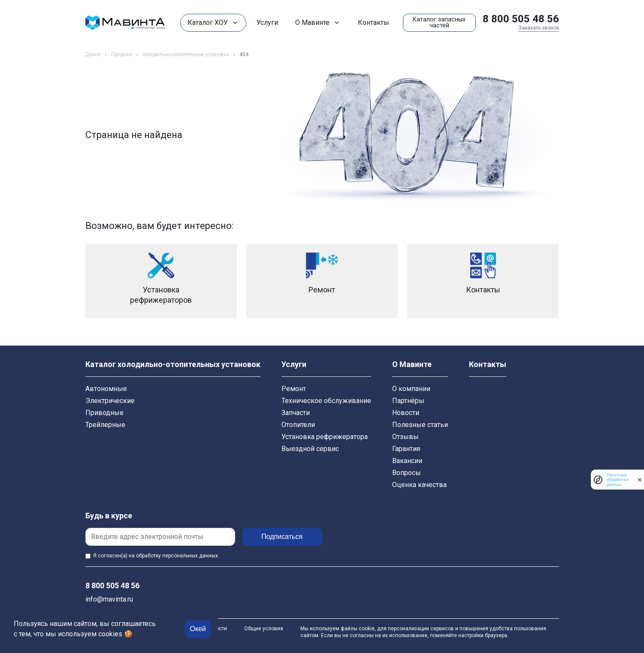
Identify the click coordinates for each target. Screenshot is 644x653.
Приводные (104, 413)
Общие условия (264, 629)
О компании (411, 389)
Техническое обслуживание (326, 401)
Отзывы (405, 437)
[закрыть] (640, 480)
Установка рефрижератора (325, 437)
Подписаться (284, 537)
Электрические (110, 401)
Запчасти (296, 413)
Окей (198, 629)
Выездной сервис (310, 449)
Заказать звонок (539, 28)
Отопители (298, 425)
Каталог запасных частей (439, 23)
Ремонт (294, 389)
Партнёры (408, 401)
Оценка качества (419, 485)
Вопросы (407, 473)
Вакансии (407, 461)
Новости (406, 413)
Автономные (106, 389)
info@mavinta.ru (109, 599)
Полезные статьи (420, 425)
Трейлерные (105, 425)
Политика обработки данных (618, 480)
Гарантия (406, 449)
